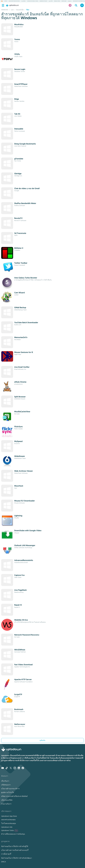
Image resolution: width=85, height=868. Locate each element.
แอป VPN (51, 1)
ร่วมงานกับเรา (6, 804)
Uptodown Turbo (10, 830)
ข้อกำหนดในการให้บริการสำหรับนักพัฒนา (17, 858)
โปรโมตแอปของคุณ (9, 823)
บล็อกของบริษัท (7, 800)
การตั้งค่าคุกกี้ (6, 854)
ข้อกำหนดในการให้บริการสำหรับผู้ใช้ (15, 846)
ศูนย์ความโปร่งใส (8, 792)
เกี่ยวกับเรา (5, 781)
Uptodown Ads (7, 827)
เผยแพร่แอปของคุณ (8, 820)
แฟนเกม (70, 1)
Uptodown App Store (9, 816)
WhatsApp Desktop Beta (14, 1)
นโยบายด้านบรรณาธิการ (10, 789)
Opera (6, 1)
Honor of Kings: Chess (33, 1)
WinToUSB (64, 1)
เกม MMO (23, 1)
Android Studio (43, 1)
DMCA (4, 862)
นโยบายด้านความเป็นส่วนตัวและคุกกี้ (15, 850)
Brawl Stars (57, 1)
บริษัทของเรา (6, 785)
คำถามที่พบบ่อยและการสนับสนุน (13, 834)
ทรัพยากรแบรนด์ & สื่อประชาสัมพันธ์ (14, 796)
